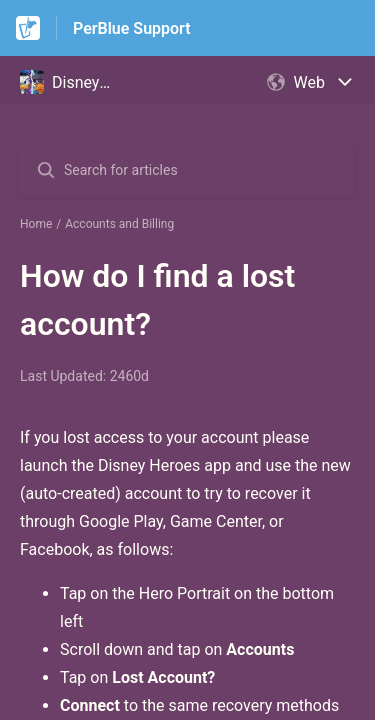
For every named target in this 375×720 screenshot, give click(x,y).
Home (36, 224)
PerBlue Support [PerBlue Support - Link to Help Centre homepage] (132, 28)
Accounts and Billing (119, 224)
